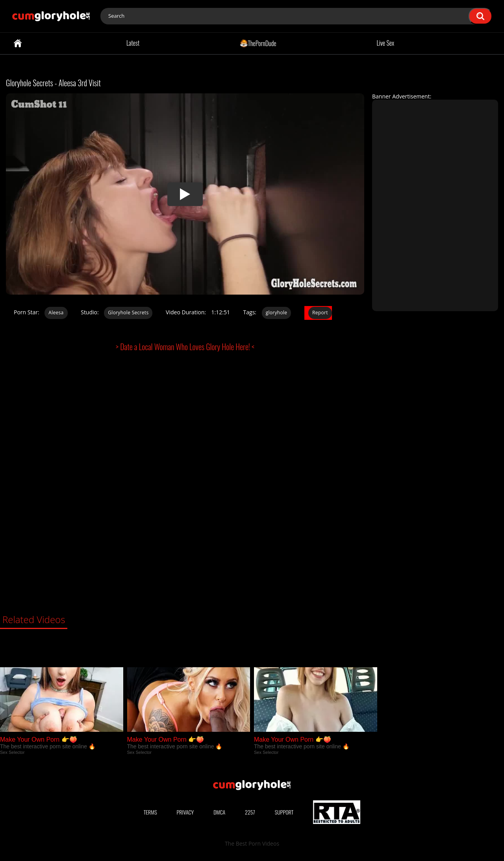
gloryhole (277, 313)
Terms (150, 812)
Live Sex (386, 43)
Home (18, 43)
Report (320, 313)
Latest (133, 43)
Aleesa (56, 313)
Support (284, 812)
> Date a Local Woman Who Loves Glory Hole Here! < (185, 347)
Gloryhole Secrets (128, 313)
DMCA (219, 812)
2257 (250, 812)
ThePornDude (258, 43)
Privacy (185, 812)
